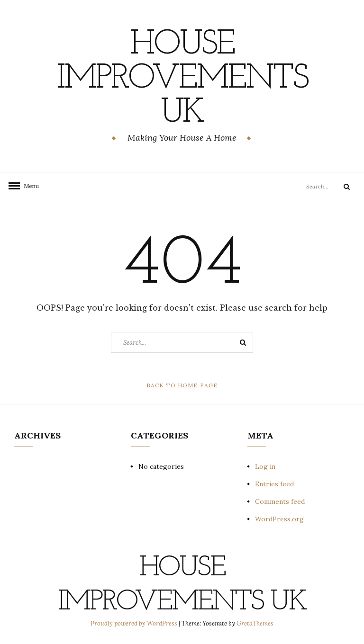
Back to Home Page (182, 385)
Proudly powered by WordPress (135, 623)
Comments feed (280, 501)
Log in (265, 466)
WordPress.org (279, 519)
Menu (28, 186)
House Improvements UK (182, 79)
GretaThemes (255, 623)
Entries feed (274, 484)
